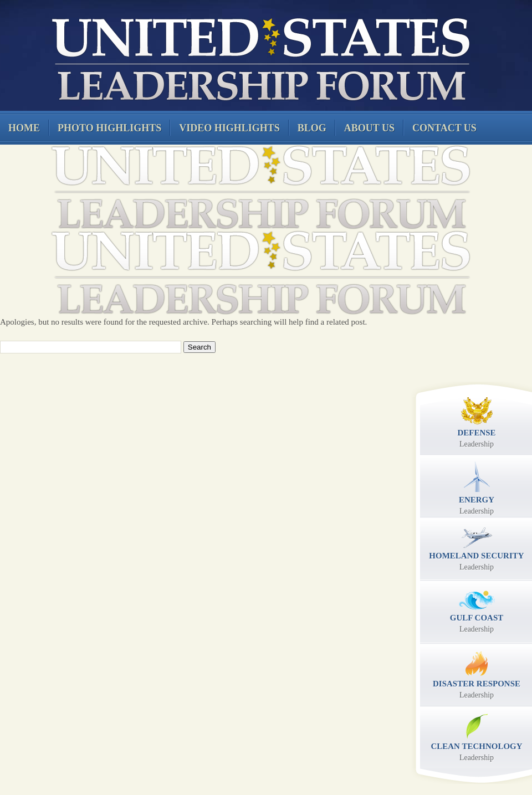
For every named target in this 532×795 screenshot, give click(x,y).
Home (24, 128)
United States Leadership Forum (259, 58)
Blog (312, 128)
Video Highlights (229, 128)
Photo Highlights (109, 128)
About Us (369, 128)
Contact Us (444, 128)
